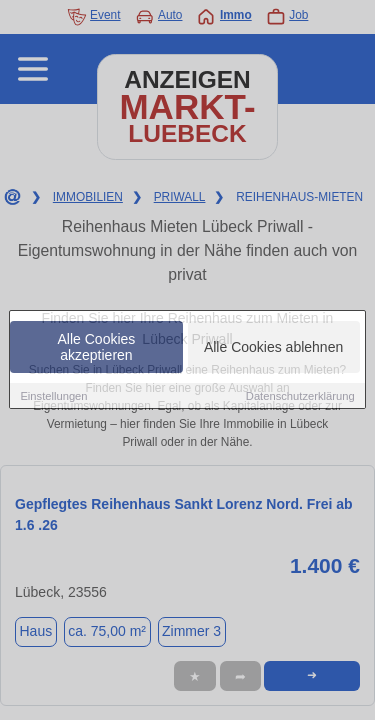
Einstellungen (53, 397)
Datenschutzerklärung (300, 397)
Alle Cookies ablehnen (273, 348)
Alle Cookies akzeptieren (97, 348)
